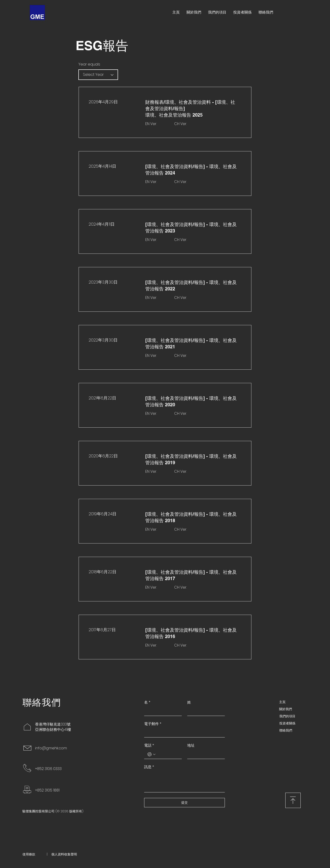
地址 (191, 745)
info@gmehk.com (51, 748)
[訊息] (184, 782)
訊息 (149, 767)
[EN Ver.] (158, 124)
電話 (149, 745)
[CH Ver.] (187, 124)
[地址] (205, 754)
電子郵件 (153, 724)
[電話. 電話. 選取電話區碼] (151, 754)
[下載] (293, 800)
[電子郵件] (183, 733)
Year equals (89, 64)
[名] (162, 711)
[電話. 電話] (168, 754)
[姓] (205, 711)
